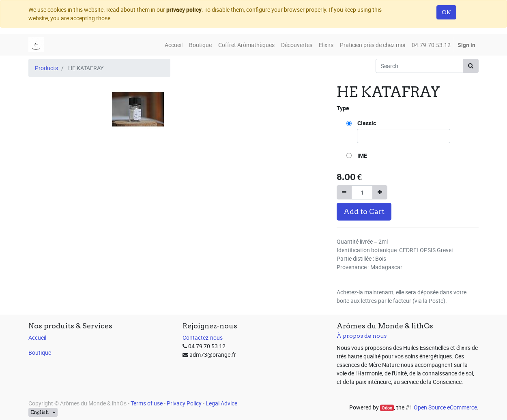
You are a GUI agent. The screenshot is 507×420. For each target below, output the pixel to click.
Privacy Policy (184, 403)
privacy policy (184, 10)
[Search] (471, 66)
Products (46, 68)
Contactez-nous (203, 337)
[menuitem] (174, 45)
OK (446, 12)
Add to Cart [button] (364, 211)
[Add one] (380, 192)
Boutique (40, 352)
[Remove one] (344, 192)
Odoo (387, 408)
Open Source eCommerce (445, 407)
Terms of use (147, 403)
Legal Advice (221, 403)
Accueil (37, 337)
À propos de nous (362, 336)
